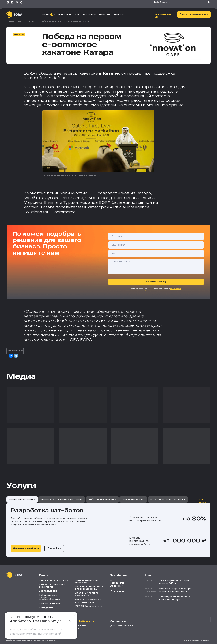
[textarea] (156, 266)
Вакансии (105, 14)
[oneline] (156, 245)
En (209, 2)
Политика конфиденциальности (197, 640)
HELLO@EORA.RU (162, 2)
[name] (156, 236)
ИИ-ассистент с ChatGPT (89, 607)
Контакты (118, 14)
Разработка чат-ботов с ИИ (55, 581)
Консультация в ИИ (50, 603)
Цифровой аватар (49, 599)
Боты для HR (46, 608)
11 (52, 15)
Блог (77, 14)
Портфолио (65, 14)
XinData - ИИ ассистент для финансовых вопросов (88, 603)
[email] (156, 254)
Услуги (46, 14)
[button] (194, 14)
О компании (90, 14)
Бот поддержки (48, 591)
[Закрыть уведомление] (75, 615)
